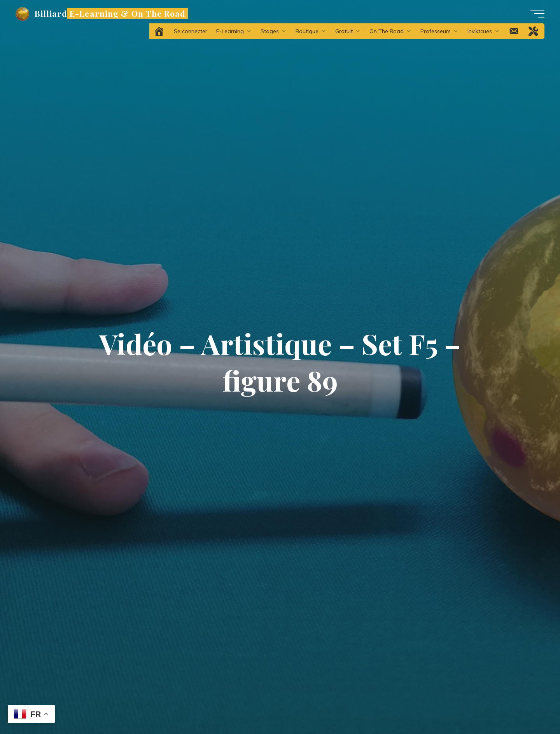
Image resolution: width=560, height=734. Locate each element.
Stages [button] (274, 31)
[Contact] (514, 31)
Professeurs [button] (439, 31)
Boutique (311, 31)
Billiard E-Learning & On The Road (110, 13)
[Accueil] (160, 31)
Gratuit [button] (348, 31)
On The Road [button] (390, 31)
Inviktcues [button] (484, 31)
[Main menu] (537, 14)
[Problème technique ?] (534, 31)
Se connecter (191, 31)
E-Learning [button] (234, 31)
